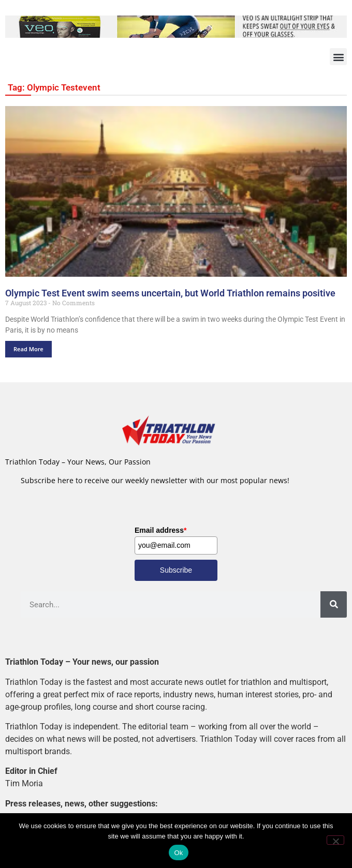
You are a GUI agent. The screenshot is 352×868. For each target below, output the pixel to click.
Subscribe (176, 570)
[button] (338, 57)
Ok (178, 853)
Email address (160, 530)
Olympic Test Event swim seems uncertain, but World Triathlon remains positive (170, 294)
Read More (28, 349)
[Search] (334, 604)
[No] (335, 840)
